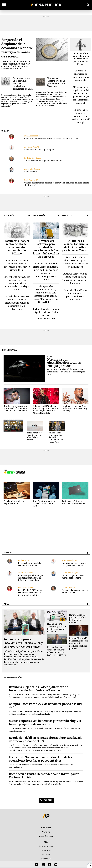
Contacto (46, 855)
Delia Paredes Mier (32, 136)
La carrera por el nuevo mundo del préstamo (73, 577)
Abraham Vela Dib (32, 147)
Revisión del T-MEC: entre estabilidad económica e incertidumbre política (30, 593)
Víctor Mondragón (70, 573)
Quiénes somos (46, 846)
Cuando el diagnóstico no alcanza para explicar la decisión (51, 139)
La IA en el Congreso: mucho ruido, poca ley (75, 591)
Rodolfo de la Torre (33, 158)
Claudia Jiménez (69, 588)
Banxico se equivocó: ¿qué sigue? (39, 150)
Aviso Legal (46, 859)
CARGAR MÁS (46, 800)
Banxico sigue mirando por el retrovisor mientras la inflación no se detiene (31, 578)
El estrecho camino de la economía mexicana (30, 564)
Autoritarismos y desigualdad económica (43, 161)
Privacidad (46, 850)
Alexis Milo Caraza (32, 169)
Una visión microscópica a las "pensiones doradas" (74, 564)
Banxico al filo (31, 172)
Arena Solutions (46, 836)
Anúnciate (46, 832)
